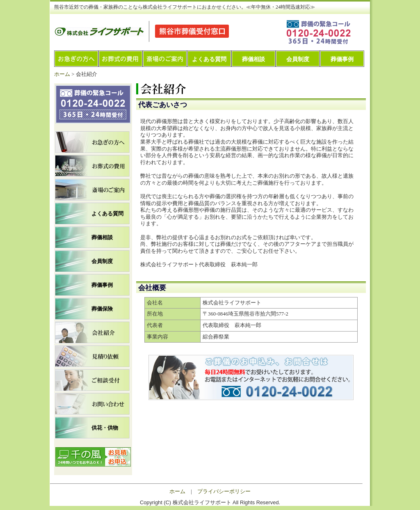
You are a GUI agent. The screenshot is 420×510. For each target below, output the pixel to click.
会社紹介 (92, 333)
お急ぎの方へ (76, 59)
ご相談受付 (92, 380)
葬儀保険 (102, 309)
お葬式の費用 (121, 59)
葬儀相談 (253, 59)
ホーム (62, 74)
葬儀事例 (342, 59)
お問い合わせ (92, 404)
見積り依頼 (92, 356)
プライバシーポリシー (224, 492)
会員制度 (298, 59)
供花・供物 (105, 428)
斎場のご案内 (165, 59)
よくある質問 (209, 59)
